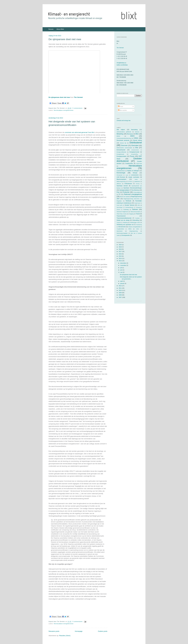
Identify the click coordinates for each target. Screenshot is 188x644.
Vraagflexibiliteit (120, 229)
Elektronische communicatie (124, 148)
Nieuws (51, 29)
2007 (120, 297)
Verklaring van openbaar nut (125, 225)
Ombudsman (128, 184)
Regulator (119, 201)
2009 (120, 293)
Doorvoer (124, 145)
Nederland (137, 181)
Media (136, 179)
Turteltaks (137, 218)
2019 (120, 247)
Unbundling (136, 220)
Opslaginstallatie (124, 190)
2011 (120, 288)
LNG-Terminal (121, 177)
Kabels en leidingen (133, 171)
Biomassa (130, 134)
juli (121, 268)
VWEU (138, 229)
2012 (120, 286)
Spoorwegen (120, 207)
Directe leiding (137, 140)
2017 (120, 251)
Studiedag (126, 209)
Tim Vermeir (78, 97)
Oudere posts (103, 631)
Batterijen (137, 132)
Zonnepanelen (126, 235)
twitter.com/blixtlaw (122, 65)
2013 (120, 261)
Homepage (79, 631)
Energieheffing (134, 154)
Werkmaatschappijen (122, 233)
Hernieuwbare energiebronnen (64, 110)
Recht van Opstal (124, 197)
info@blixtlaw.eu (121, 63)
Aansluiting (134, 130)
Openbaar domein (122, 186)
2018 (120, 249)
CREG (136, 138)
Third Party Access (122, 214)
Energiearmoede (134, 152)
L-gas (127, 175)
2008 (120, 295)
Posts (121, 106)
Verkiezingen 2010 (135, 222)
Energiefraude (120, 154)
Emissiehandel (121, 150)
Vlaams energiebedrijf (134, 227)
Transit (138, 214)
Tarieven (135, 209)
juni (121, 270)
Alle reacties (122, 110)
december (123, 263)
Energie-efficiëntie (121, 152)
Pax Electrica (135, 190)
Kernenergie (121, 173)
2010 (120, 290)
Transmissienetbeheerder (124, 218)
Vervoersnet (122, 227)
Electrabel (135, 145)
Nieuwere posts (54, 631)
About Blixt (60, 29)
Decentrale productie (123, 140)
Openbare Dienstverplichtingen (133, 188)
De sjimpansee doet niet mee (65, 39)
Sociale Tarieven (130, 205)
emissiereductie (135, 150)
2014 (120, 258)
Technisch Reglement (122, 212)
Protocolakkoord (138, 192)
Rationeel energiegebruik (133, 194)
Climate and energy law (124, 120)
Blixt (137, 134)
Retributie (128, 201)
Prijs (118, 192)
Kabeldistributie (121, 171)
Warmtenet (120, 231)
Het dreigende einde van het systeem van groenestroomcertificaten (72, 123)
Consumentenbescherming (124, 138)
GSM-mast (139, 164)
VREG (130, 229)
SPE (139, 205)
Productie (126, 192)
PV (120, 194)
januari (122, 283)
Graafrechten (129, 163)
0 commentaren (78, 108)
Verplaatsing (139, 225)
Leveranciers (135, 175)
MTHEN (130, 182)
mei (122, 272)
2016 (120, 254)
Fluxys (132, 156)
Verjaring (125, 222)
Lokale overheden (134, 177)
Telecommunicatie (135, 212)
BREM (118, 136)
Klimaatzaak (120, 175)
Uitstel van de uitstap (123, 220)
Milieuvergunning (121, 181)
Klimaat (135, 173)
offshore (119, 184)
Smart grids (119, 205)
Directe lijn (123, 143)
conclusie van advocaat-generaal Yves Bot (79, 132)
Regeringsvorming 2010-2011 (132, 199)
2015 (120, 256)
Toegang (131, 214)
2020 (120, 245)
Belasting (120, 134)
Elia (137, 148)
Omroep (138, 184)
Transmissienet (121, 216)
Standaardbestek (129, 207)
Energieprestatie (121, 156)
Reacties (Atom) (65, 636)
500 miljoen (121, 130)
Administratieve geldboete (124, 132)
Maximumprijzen (121, 179)
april (122, 281)
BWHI (132, 136)
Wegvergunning (134, 231)
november (123, 265)
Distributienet (136, 143)
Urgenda (119, 222)
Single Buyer (137, 203)
